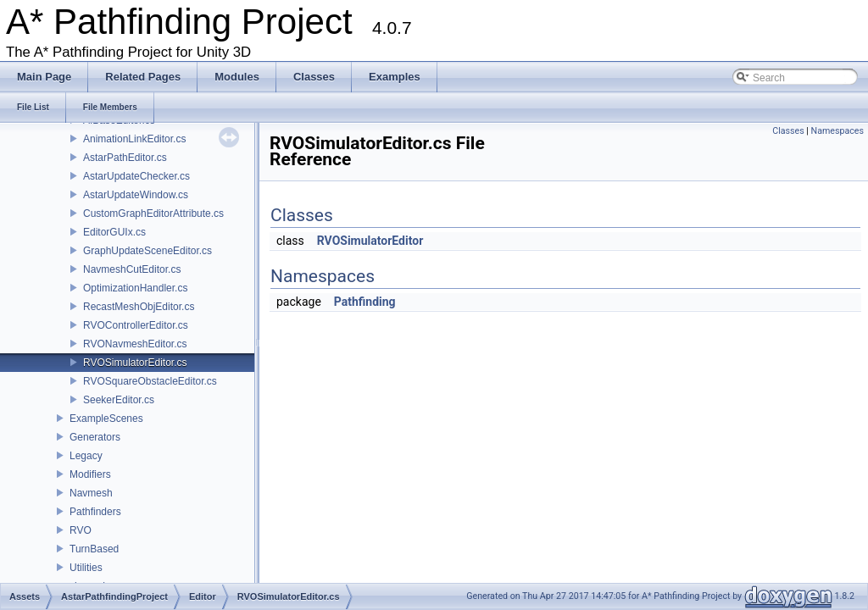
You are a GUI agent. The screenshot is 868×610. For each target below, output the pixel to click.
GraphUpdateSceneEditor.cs (147, 251)
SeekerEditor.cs (119, 400)
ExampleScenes (106, 419)
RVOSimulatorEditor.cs (135, 363)
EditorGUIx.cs (114, 232)
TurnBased (94, 549)
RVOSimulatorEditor (370, 241)
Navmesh (91, 493)
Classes (788, 131)
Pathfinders (95, 512)
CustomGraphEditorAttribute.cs (153, 213)
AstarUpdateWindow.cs (136, 195)
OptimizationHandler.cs (135, 288)
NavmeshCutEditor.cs (132, 269)
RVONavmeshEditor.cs (135, 344)
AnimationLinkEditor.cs (134, 139)
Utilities (86, 568)
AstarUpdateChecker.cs (136, 176)
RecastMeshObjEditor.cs (139, 307)
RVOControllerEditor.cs (136, 325)
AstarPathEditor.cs (125, 158)
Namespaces (837, 131)
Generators (95, 437)
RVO (81, 530)
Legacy (86, 456)
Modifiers (90, 474)
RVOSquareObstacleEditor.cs (150, 381)
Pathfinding (365, 302)
